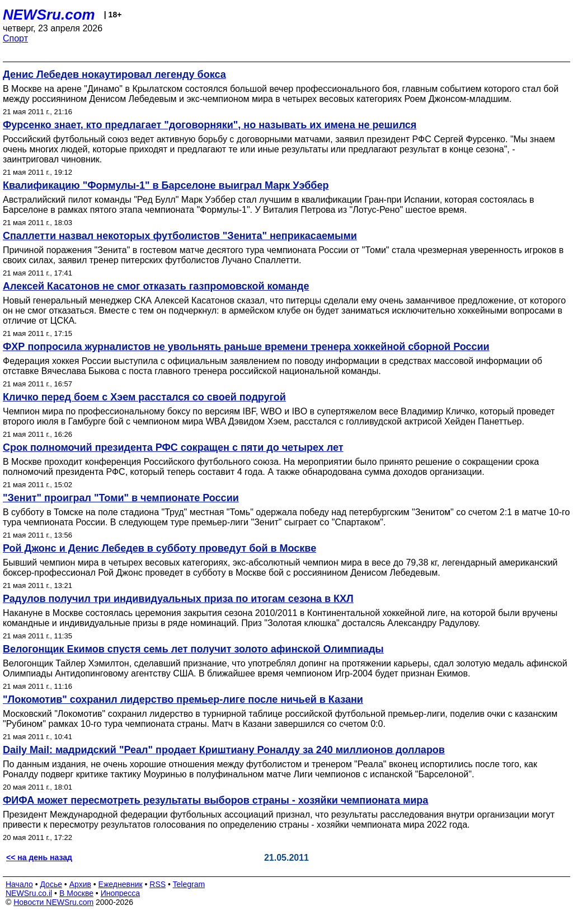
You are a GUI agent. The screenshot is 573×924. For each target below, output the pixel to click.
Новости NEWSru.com (53, 902)
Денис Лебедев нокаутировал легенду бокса (114, 74)
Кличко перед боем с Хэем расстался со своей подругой (144, 397)
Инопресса (121, 893)
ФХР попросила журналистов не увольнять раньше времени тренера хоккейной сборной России (246, 347)
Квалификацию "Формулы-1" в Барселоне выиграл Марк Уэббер (166, 185)
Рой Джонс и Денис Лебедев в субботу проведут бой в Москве (159, 548)
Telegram (189, 884)
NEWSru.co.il (29, 893)
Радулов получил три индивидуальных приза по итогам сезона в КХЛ (178, 599)
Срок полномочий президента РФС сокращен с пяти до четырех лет (173, 447)
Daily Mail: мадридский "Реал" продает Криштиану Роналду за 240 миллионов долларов (224, 750)
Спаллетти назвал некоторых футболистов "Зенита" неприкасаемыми (180, 236)
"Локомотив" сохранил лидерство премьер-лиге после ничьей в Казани (183, 699)
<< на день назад (39, 857)
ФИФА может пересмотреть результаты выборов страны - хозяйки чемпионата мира (215, 800)
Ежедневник (121, 884)
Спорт (15, 38)
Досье (51, 884)
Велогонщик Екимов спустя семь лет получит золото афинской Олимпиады (193, 649)
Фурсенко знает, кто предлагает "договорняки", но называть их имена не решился (210, 125)
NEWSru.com (49, 15)
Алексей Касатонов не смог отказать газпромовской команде (156, 286)
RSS (158, 884)
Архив (80, 884)
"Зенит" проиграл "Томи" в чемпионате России (121, 498)
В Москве (76, 893)
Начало (19, 884)
